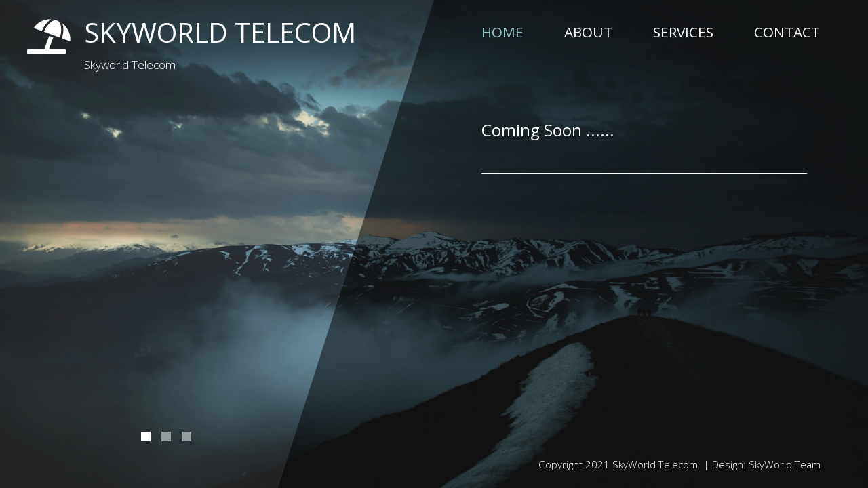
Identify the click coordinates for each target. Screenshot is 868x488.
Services (683, 32)
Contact (787, 32)
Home (502, 32)
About (588, 32)
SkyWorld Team (785, 464)
